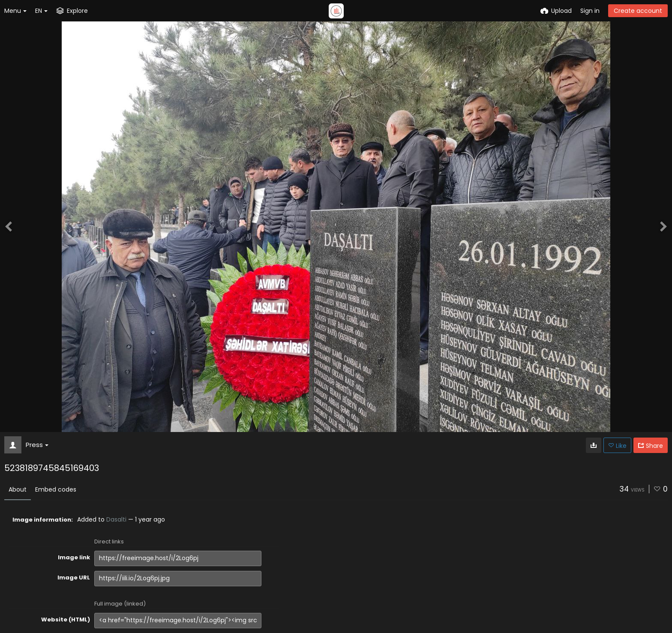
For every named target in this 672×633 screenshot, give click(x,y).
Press (37, 445)
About (18, 489)
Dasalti (116, 519)
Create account (638, 11)
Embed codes (56, 489)
